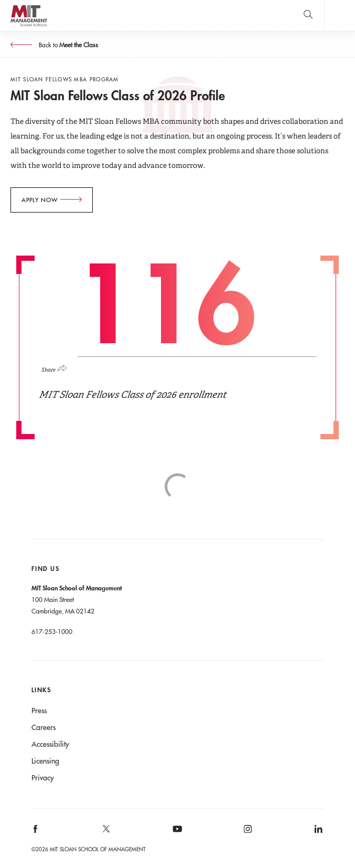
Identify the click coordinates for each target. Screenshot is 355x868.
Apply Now (40, 200)
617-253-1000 (52, 631)
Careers (44, 727)
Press (39, 711)
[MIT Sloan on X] (105, 832)
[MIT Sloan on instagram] (247, 833)
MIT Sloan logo (29, 26)
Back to (68, 45)
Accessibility (50, 744)
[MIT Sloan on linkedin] (318, 833)
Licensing (45, 761)
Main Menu (340, 15)
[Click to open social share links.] (58, 367)
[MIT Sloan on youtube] (176, 834)
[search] (308, 15)
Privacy (43, 778)
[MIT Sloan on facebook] (36, 833)
